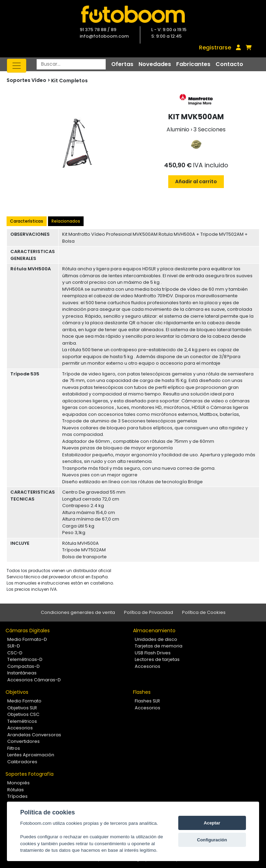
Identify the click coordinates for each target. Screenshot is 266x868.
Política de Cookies (204, 612)
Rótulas (16, 790)
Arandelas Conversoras (34, 735)
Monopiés (18, 783)
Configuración (212, 840)
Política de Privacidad (149, 612)
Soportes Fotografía (30, 774)
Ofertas (122, 64)
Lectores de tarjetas (157, 659)
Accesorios (148, 666)
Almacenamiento (154, 631)
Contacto (229, 64)
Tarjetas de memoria (159, 646)
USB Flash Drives (153, 653)
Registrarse (215, 48)
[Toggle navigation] (17, 66)
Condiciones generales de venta (78, 612)
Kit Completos (69, 81)
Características (27, 221)
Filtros (14, 748)
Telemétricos (22, 721)
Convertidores (23, 741)
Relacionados (66, 221)
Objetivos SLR (22, 708)
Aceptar (212, 823)
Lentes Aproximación (31, 755)
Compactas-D (23, 666)
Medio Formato (24, 701)
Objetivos (17, 692)
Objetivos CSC (23, 714)
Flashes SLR (147, 701)
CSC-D (15, 653)
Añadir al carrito (196, 181)
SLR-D (14, 646)
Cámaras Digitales (28, 631)
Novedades (155, 64)
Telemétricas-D (25, 659)
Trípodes (17, 796)
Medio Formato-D (27, 639)
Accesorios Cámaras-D (34, 680)
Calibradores (22, 762)
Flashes (142, 692)
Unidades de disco (156, 639)
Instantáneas (22, 673)
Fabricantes (193, 64)
